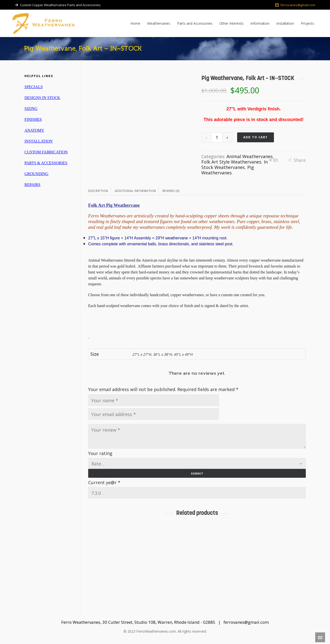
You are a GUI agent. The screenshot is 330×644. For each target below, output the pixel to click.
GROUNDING (36, 174)
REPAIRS (32, 185)
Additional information (135, 191)
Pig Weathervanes (228, 170)
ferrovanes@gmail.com (295, 5)
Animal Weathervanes (250, 156)
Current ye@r (104, 482)
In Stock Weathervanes (235, 165)
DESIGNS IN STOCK (42, 98)
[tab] (100, 191)
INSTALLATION (38, 141)
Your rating (100, 453)
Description (98, 191)
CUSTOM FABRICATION (46, 152)
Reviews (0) (171, 191)
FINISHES (33, 119)
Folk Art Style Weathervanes (231, 162)
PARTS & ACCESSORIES (46, 163)
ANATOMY (34, 130)
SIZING (31, 109)
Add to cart (256, 137)
